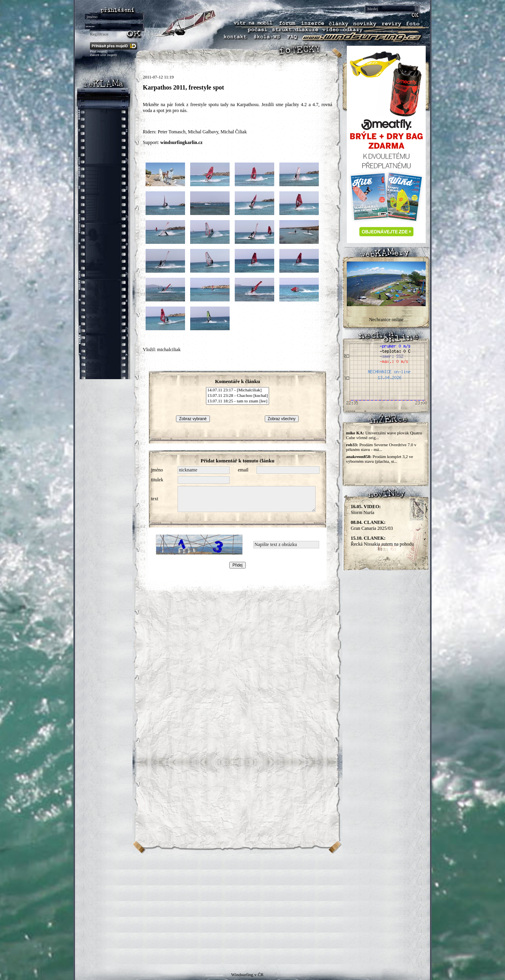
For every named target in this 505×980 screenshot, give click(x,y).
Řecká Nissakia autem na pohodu (382, 541)
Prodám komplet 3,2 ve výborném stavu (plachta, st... (380, 459)
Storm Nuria (366, 510)
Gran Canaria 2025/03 (372, 525)
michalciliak (169, 350)
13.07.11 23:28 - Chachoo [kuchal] (238, 396)
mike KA (354, 433)
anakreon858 (358, 456)
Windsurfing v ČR (247, 974)
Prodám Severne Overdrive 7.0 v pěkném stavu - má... (381, 447)
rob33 (351, 445)
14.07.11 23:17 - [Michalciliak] (238, 390)
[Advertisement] (252, 909)
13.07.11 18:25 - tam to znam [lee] (238, 401)
